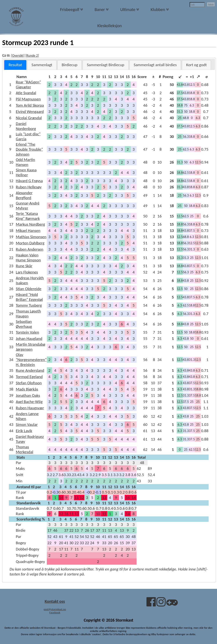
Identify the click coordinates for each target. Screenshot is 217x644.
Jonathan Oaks (28, 395)
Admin (211, 4)
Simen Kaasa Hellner (26, 172)
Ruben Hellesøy (29, 187)
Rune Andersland (30, 370)
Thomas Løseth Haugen (28, 314)
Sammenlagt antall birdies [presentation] (155, 65)
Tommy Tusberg (29, 305)
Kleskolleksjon (109, 26)
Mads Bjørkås (27, 389)
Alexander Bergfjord (24, 195)
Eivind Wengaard (30, 112)
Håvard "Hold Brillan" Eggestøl (29, 297)
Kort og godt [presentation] (196, 65)
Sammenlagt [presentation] (42, 65)
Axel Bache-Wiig (29, 402)
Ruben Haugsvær (30, 408)
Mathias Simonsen (31, 237)
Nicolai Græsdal (29, 118)
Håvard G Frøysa (29, 181)
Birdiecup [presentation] (70, 65)
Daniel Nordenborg (26, 126)
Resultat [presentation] (15, 65)
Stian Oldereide (29, 289)
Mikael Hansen (28, 231)
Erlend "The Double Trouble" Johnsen (29, 149)
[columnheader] (31, 77)
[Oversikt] (18, 55)
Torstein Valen (27, 332)
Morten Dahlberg (30, 243)
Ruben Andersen (30, 249)
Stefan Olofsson (29, 383)
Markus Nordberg (30, 224)
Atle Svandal (26, 93)
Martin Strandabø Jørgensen (30, 347)
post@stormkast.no (55, 609)
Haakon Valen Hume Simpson (28, 258)
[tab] (15, 65)
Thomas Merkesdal (24, 449)
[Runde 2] (32, 55)
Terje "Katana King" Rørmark (28, 216)
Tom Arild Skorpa (30, 105)
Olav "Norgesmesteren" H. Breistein (31, 360)
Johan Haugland (29, 338)
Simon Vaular (27, 424)
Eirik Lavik (24, 431)
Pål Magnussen (28, 99)
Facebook (55, 612)
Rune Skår (24, 266)
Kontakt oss (55, 601)
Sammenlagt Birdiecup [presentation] (106, 65)
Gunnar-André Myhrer (28, 206)
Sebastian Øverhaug (24, 324)
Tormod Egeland (29, 377)
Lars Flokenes (27, 272)
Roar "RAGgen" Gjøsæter (28, 84)
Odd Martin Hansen (25, 162)
